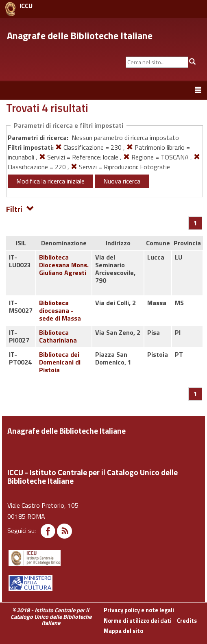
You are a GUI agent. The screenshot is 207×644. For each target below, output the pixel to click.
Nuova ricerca (122, 181)
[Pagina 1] (195, 223)
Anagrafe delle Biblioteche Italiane (80, 35)
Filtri (20, 208)
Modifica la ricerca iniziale (50, 181)
